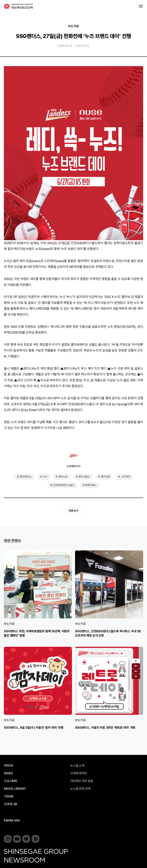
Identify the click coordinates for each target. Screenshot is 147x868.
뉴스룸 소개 (77, 766)
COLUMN (10, 781)
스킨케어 (125, 477)
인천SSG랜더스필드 (63, 485)
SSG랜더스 (26, 477)
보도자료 (73, 26)
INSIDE (8, 773)
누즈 (45, 477)
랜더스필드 (84, 477)
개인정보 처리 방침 (82, 781)
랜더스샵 (63, 477)
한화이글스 (91, 485)
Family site (12, 820)
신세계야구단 (82, 46)
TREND (9, 797)
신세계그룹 (11, 804)
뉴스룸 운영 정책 (80, 789)
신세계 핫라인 (79, 773)
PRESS (8, 766)
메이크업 (105, 477)
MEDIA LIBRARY (15, 789)
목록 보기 (73, 511)
